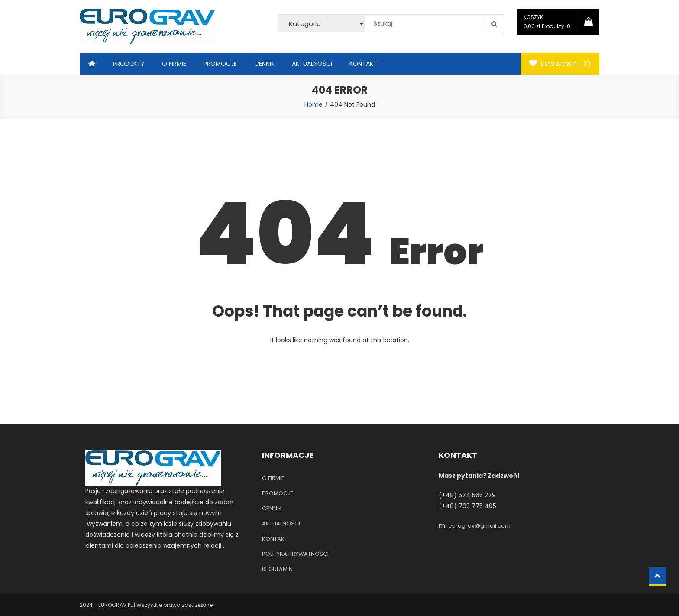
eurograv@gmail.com (479, 526)
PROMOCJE (220, 64)
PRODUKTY (129, 64)
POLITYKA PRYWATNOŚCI (295, 554)
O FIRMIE (174, 64)
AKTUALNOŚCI (312, 64)
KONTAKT (363, 64)
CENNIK (264, 64)
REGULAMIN (277, 569)
